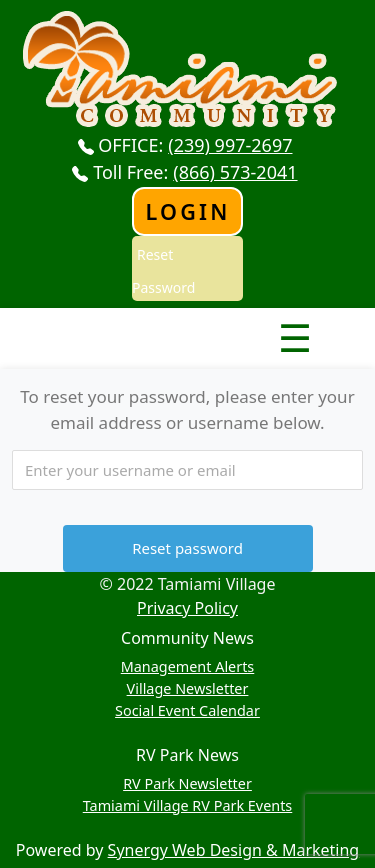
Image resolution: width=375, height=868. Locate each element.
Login (187, 211)
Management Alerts (188, 666)
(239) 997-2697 (230, 145)
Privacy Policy (187, 608)
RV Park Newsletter (187, 783)
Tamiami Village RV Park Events (188, 805)
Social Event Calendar (187, 710)
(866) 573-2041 (235, 172)
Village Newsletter (188, 688)
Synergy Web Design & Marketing (234, 850)
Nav (224, 321)
